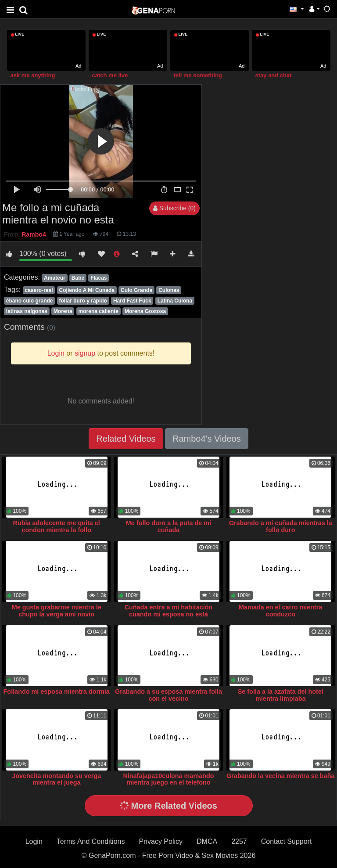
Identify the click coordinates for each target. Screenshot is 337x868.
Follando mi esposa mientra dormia (57, 692)
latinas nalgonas (27, 311)
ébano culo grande (30, 301)
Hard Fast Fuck (132, 301)
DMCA (207, 841)
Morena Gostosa (145, 311)
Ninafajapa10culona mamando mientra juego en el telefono (168, 779)
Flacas (99, 278)
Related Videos (126, 439)
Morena (63, 311)
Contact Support (287, 841)
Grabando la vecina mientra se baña (280, 776)
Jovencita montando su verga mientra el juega (56, 779)
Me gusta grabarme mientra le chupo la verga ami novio (57, 611)
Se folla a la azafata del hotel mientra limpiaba (281, 695)
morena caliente (99, 311)
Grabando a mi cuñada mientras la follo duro (281, 526)
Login (34, 841)
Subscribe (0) (174, 208)
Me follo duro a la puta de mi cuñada (168, 526)
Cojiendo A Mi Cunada (87, 290)
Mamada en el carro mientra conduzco (280, 611)
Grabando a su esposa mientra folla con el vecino (168, 695)
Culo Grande (136, 290)
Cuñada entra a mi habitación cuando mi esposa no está (169, 611)
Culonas (169, 290)
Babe (78, 278)
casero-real (39, 290)
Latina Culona (175, 301)
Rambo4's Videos (207, 439)
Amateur (55, 278)
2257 (239, 841)
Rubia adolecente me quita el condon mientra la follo (57, 526)
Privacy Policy (161, 841)
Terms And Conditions (91, 841)
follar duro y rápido (83, 301)
